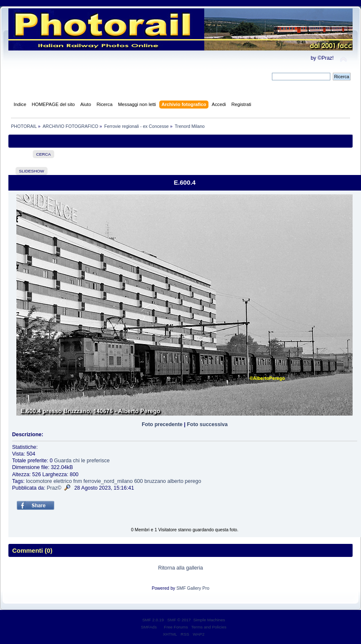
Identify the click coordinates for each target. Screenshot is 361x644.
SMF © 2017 (179, 620)
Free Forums (176, 627)
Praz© (54, 488)
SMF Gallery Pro (193, 588)
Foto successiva (207, 424)
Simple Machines (209, 620)
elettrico (63, 481)
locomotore (39, 481)
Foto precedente (162, 424)
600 (138, 481)
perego (193, 481)
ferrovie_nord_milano (108, 481)
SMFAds (149, 627)
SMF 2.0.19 (153, 620)
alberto (175, 481)
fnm (78, 481)
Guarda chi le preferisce (82, 461)
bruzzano (155, 481)
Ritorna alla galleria (180, 568)
